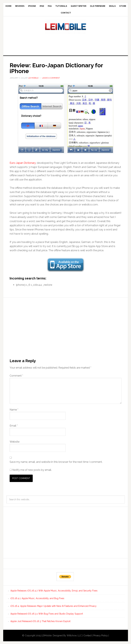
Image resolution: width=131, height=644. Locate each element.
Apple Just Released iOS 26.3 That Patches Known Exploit (40, 621)
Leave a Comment (51, 78)
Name (14, 410)
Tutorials (61, 6)
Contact (66, 13)
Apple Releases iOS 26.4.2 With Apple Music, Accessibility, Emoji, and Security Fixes (54, 591)
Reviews (20, 6)
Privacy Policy (101, 636)
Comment (16, 376)
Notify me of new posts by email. (32, 470)
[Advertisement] (66, 44)
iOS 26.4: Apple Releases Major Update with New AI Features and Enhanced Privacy (53, 606)
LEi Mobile (66, 27)
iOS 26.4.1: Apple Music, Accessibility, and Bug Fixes (37, 598)
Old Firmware (98, 6)
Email (14, 426)
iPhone (32, 6)
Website (15, 442)
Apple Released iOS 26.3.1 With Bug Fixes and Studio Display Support (47, 614)
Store (123, 6)
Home (8, 6)
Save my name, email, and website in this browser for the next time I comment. (56, 462)
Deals (112, 6)
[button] (66, 118)
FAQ (50, 6)
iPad (42, 6)
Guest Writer (78, 6)
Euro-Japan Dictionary (23, 163)
